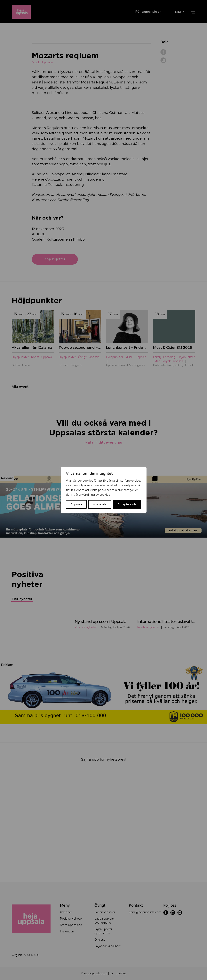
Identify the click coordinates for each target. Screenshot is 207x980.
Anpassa (76, 504)
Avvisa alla (100, 504)
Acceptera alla (127, 504)
